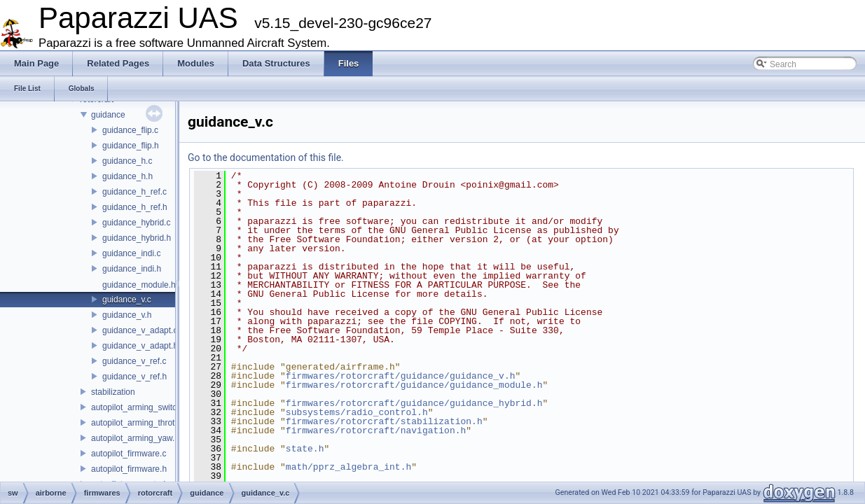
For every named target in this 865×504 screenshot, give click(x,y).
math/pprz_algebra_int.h (348, 467)
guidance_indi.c (131, 253)
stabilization (113, 392)
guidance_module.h (139, 285)
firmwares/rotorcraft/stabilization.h (384, 421)
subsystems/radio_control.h (357, 412)
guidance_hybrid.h (137, 238)
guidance (108, 115)
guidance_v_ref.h (134, 377)
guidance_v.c (127, 300)
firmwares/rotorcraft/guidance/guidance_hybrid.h (414, 403)
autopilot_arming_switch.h (140, 407)
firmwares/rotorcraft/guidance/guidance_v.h (401, 376)
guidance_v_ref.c (134, 361)
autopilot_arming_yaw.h (135, 438)
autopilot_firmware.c (129, 454)
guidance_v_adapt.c (140, 330)
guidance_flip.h (131, 146)
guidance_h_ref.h (135, 207)
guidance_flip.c (130, 130)
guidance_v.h (127, 315)
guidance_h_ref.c (134, 192)
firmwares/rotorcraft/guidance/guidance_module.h (414, 385)
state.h (305, 449)
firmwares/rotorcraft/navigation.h (376, 430)
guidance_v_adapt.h (140, 346)
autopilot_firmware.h (129, 469)
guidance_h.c (127, 161)
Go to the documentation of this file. (266, 157)
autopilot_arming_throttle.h (141, 423)
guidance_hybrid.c (136, 223)
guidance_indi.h (132, 269)
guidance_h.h (127, 176)
